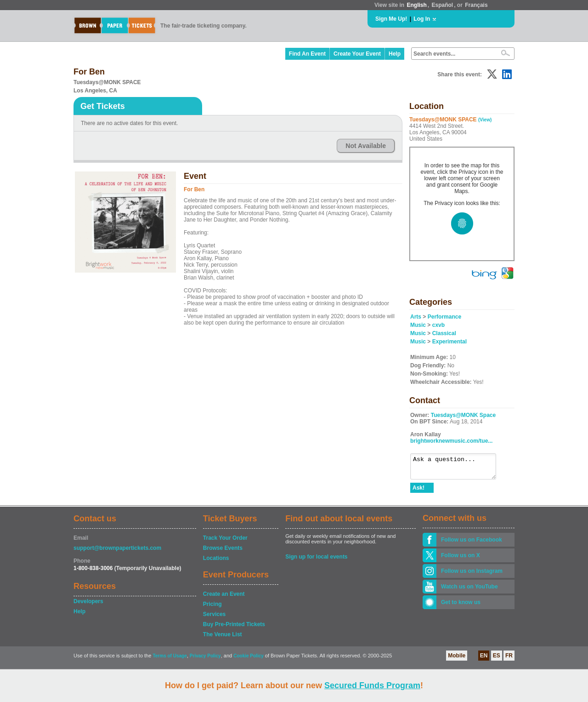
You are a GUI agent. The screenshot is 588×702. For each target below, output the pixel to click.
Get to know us (461, 606)
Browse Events (223, 552)
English (416, 5)
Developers (88, 605)
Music (418, 325)
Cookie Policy (249, 660)
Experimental (449, 342)
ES (497, 660)
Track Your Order (225, 542)
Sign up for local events (316, 561)
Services (214, 618)
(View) (485, 120)
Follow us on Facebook (472, 544)
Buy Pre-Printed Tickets (234, 628)
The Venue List (223, 639)
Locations (216, 562)
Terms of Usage (170, 660)
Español (443, 5)
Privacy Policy (205, 660)
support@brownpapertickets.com (117, 552)
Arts (416, 317)
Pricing (212, 608)
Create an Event (224, 598)
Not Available (366, 146)
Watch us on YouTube (469, 591)
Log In (422, 19)
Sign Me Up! (391, 19)
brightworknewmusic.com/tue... (451, 441)
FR (509, 660)
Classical (444, 333)
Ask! (418, 492)
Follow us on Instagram (472, 575)
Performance (444, 317)
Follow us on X (461, 559)
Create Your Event (357, 54)
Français (476, 5)
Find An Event (307, 54)
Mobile (457, 660)
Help (395, 54)
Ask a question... (458, 468)
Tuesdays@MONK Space (464, 415)
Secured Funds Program (372, 685)
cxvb (438, 325)
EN (484, 660)
